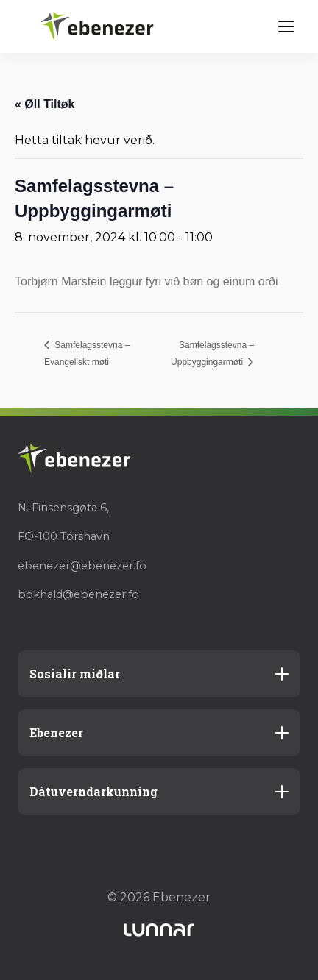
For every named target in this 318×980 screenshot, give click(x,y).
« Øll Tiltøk (45, 104)
